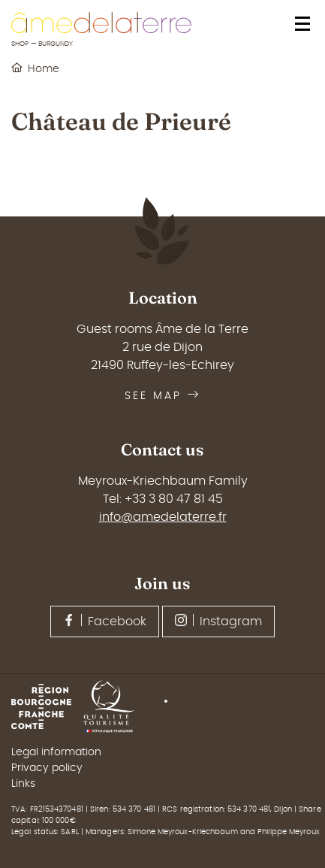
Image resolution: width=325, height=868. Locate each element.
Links (23, 784)
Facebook (105, 621)
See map (162, 396)
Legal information (56, 752)
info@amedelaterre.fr (163, 517)
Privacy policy (47, 768)
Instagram (218, 621)
